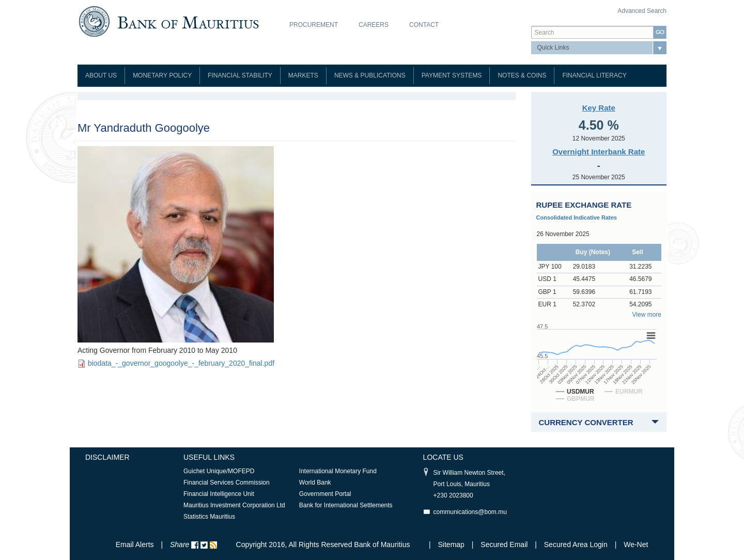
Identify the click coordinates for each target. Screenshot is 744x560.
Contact (424, 25)
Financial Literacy (594, 75)
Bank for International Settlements (346, 505)
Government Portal (325, 494)
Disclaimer (107, 457)
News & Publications (370, 75)
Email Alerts (135, 545)
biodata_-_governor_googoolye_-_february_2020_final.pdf (181, 363)
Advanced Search (642, 11)
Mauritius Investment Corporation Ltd (234, 505)
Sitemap (452, 545)
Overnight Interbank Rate (599, 152)
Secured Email (504, 545)
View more (647, 315)
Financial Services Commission (227, 483)
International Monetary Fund (338, 471)
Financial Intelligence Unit (219, 494)
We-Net (636, 545)
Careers (374, 25)
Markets (303, 75)
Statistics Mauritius (209, 517)
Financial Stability (240, 75)
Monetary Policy (162, 75)
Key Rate (599, 108)
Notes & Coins (522, 75)
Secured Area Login (576, 545)
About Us (101, 75)
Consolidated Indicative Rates (577, 217)
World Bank (315, 483)
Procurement (314, 25)
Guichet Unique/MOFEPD (219, 471)
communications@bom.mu (470, 512)
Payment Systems (452, 75)
